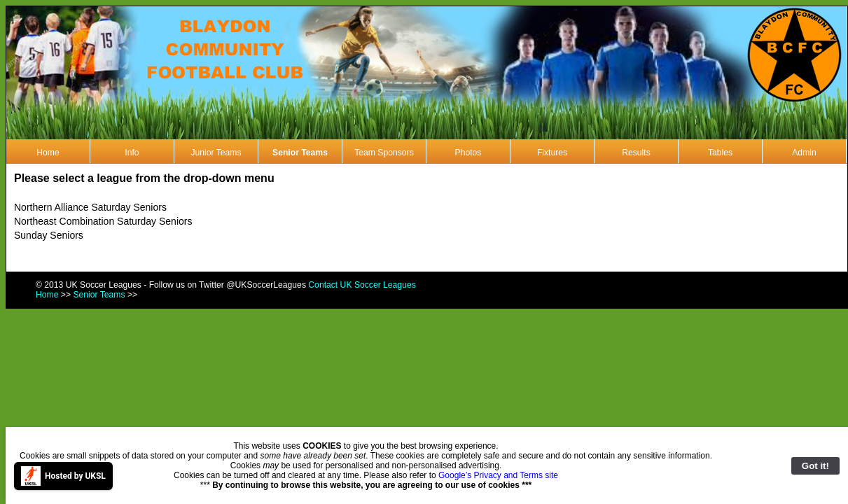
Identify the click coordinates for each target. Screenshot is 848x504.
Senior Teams (300, 153)
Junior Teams (216, 153)
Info (132, 153)
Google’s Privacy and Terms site (498, 475)
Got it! (815, 466)
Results (636, 153)
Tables (720, 153)
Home (48, 153)
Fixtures (552, 153)
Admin (804, 153)
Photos (468, 153)
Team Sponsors (384, 153)
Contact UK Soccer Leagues (362, 285)
